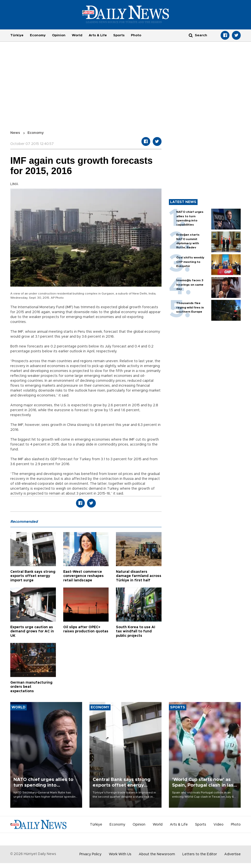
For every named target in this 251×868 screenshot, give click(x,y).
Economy (38, 35)
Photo (136, 35)
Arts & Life (98, 35)
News (15, 133)
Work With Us (120, 854)
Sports (119, 35)
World (77, 35)
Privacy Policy (90, 854)
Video (219, 825)
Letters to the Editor (200, 854)
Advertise (232, 854)
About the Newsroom (157, 854)
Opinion (59, 35)
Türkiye (17, 35)
